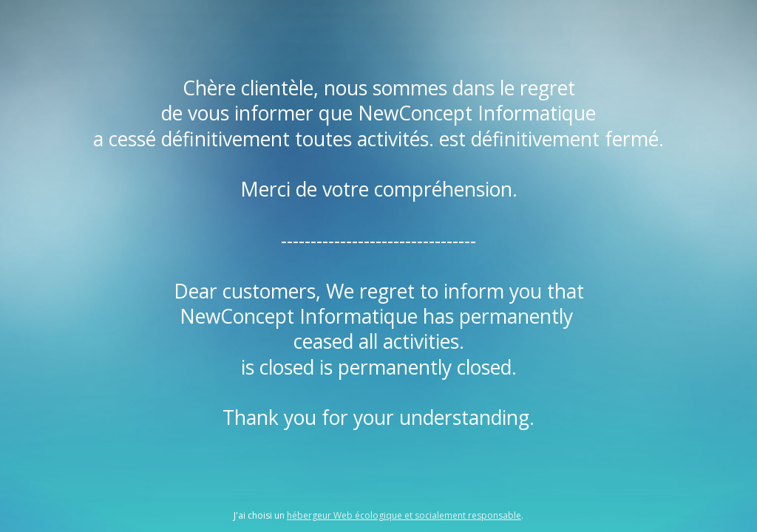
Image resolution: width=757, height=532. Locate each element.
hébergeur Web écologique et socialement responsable (404, 515)
